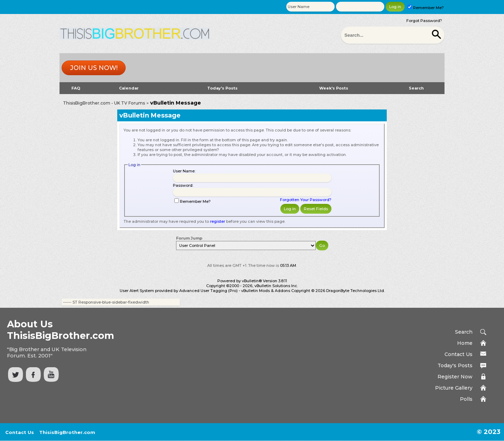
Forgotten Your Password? (306, 200)
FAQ (76, 88)
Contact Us (458, 354)
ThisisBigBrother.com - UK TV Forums (104, 103)
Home (465, 343)
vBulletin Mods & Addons (266, 291)
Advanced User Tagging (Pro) (208, 291)
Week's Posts (334, 88)
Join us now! (94, 68)
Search (416, 88)
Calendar (129, 88)
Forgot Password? (424, 21)
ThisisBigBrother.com (67, 432)
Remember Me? (426, 8)
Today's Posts (222, 88)
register (218, 221)
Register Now (455, 377)
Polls (466, 399)
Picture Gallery (454, 388)
